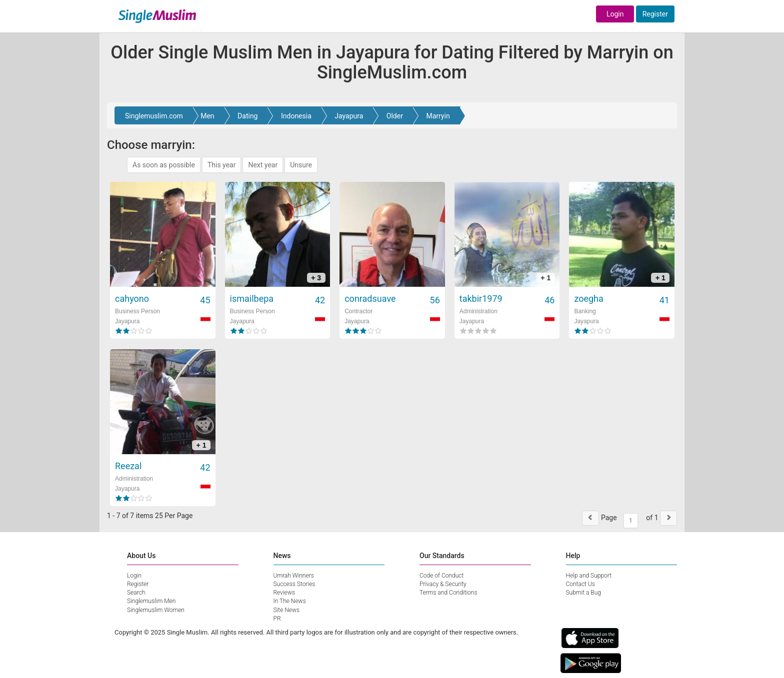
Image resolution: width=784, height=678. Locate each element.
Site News (287, 610)
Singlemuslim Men (151, 601)
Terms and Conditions (448, 593)
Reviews (284, 593)
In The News (290, 601)
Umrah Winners (294, 576)
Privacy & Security (443, 584)
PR (277, 619)
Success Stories (294, 584)
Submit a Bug (583, 593)
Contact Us (580, 584)
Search (136, 593)
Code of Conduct (441, 576)
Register (655, 14)
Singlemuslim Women (156, 610)
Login (615, 14)
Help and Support (589, 576)
